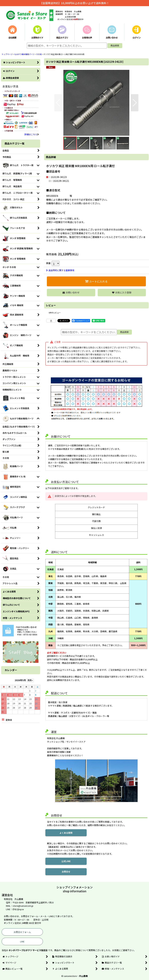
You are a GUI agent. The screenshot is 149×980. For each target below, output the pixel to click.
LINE (22, 941)
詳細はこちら (32, 134)
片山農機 (83, 976)
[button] (58, 103)
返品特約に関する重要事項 (60, 270)
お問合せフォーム (22, 932)
